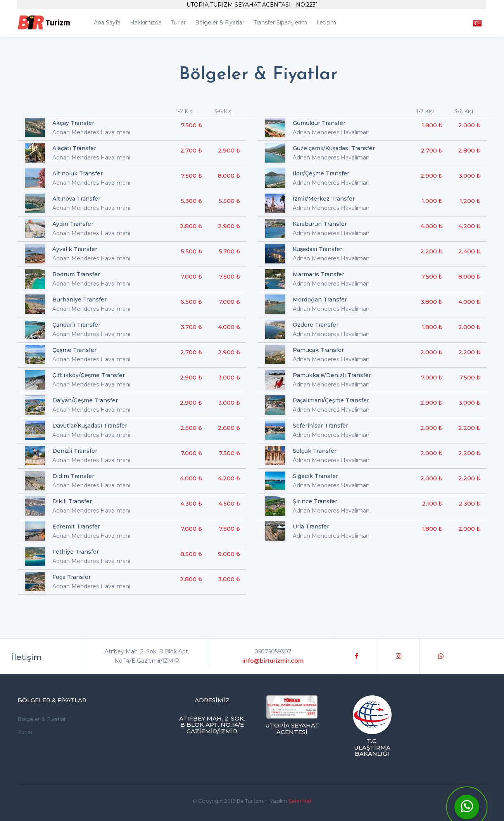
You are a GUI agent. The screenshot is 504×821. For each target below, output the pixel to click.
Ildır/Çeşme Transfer (321, 173)
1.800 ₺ (432, 125)
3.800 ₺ (432, 302)
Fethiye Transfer (76, 552)
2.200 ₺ (432, 251)
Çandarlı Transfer (76, 325)
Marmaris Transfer (318, 274)
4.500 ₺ (229, 503)
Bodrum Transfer (76, 274)
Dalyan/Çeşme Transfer (85, 400)
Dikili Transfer (72, 501)
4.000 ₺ (229, 327)
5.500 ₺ (230, 201)
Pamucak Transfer (318, 350)
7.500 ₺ (192, 125)
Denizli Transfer (75, 451)
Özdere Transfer (316, 325)
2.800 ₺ (191, 226)
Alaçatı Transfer (74, 148)
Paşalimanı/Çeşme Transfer (331, 400)
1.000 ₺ (432, 201)
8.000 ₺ (229, 176)
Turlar (178, 23)
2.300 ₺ (470, 503)
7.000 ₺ (192, 276)
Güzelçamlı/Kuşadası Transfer (334, 148)
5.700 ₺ (230, 251)
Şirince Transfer (315, 501)
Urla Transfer (311, 527)
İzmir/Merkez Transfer (324, 199)
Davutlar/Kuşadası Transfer (90, 426)
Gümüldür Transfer (319, 123)
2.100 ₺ (432, 503)
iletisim (326, 23)
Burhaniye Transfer (79, 300)
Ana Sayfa (107, 23)
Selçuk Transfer (315, 451)
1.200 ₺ (470, 201)
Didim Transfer (73, 476)
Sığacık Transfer (315, 476)
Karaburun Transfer (320, 224)
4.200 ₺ (229, 478)
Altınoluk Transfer (78, 173)
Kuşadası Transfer (318, 249)
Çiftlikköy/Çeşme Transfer (89, 375)
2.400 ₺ (469, 251)
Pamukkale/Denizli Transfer (332, 375)
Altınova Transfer (76, 199)
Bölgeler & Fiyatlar (220, 23)
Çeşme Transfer (74, 350)
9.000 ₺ (229, 554)
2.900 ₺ (229, 150)
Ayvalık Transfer (75, 249)
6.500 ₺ (191, 302)
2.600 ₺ (229, 428)
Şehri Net (300, 801)
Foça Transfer (72, 577)
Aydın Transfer (73, 224)
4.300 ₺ (191, 503)
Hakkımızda (146, 23)
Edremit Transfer (76, 527)
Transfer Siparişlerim (280, 23)
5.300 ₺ (192, 201)
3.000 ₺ (229, 377)
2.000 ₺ (469, 125)
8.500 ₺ (191, 554)
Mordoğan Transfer (320, 300)
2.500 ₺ (191, 428)
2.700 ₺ (191, 150)
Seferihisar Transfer (320, 426)
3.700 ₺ (192, 327)
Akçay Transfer (73, 123)
